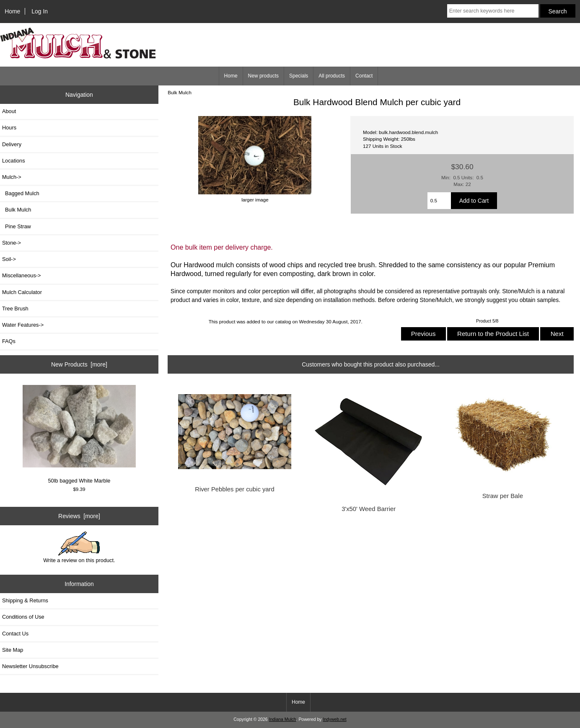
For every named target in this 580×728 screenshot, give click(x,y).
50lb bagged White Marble (79, 434)
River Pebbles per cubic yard (235, 489)
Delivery (12, 144)
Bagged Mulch (21, 193)
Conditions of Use (23, 617)
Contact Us (15, 634)
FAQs (9, 341)
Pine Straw (17, 226)
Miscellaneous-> (21, 275)
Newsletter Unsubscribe (30, 666)
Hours (9, 128)
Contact (364, 76)
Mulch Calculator (22, 292)
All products (332, 76)
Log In (40, 11)
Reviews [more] (79, 516)
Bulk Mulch (180, 92)
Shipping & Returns (25, 600)
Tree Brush (15, 308)
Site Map (13, 650)
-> (12, 177)
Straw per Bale (503, 496)
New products (263, 76)
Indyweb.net (334, 719)
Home (12, 11)
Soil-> (9, 259)
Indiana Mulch (283, 719)
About (9, 111)
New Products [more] (79, 364)
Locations (14, 161)
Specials (299, 76)
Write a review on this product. (79, 547)
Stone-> (12, 243)
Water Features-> (23, 325)
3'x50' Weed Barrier (369, 509)
